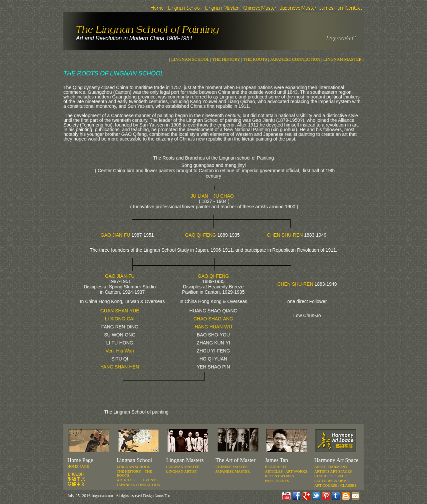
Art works (296, 471)
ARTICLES (126, 480)
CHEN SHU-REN (285, 235)
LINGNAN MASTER (342, 59)
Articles (274, 471)
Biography (276, 467)
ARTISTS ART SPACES (333, 471)
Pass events (277, 481)
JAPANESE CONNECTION (294, 59)
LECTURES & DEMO (332, 481)
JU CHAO (223, 196)
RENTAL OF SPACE (331, 476)
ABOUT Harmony (331, 467)
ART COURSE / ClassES (335, 485)
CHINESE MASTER (232, 467)
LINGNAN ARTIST (182, 471)
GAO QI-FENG (200, 235)
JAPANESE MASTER (233, 471)
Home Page (78, 466)
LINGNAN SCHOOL (190, 59)
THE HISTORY (226, 59)
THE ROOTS (255, 59)
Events (150, 480)
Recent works (279, 476)
